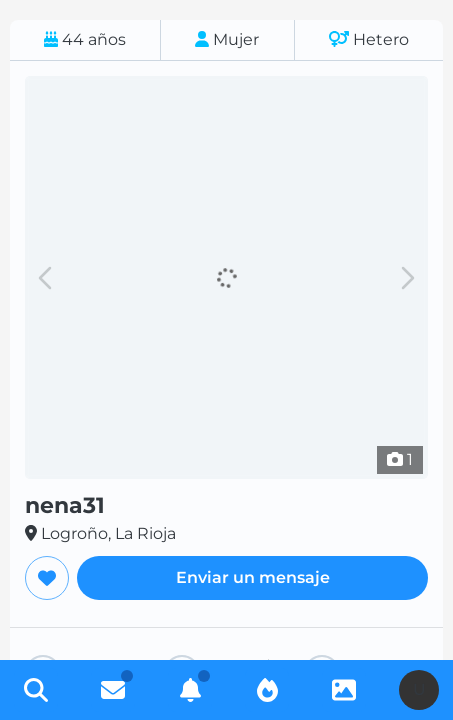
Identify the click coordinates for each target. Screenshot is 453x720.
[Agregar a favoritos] (47, 578)
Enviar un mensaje (253, 577)
